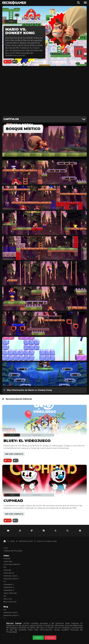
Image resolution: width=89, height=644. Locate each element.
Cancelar (50, 638)
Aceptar (38, 638)
